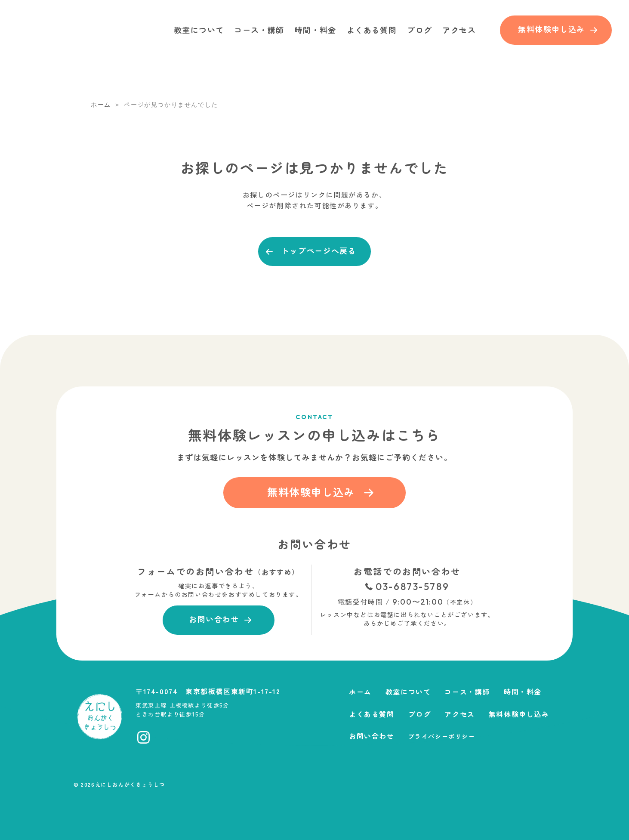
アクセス (459, 30)
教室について (199, 30)
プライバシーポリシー (442, 736)
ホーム (360, 692)
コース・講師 (259, 30)
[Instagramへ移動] (143, 737)
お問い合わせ (372, 736)
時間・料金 (316, 30)
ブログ (419, 30)
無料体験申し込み (519, 714)
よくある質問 (372, 30)
